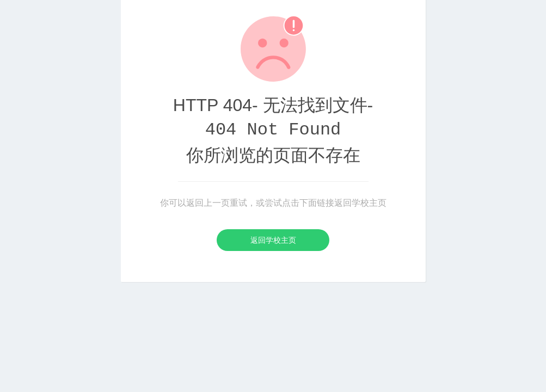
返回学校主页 (273, 240)
